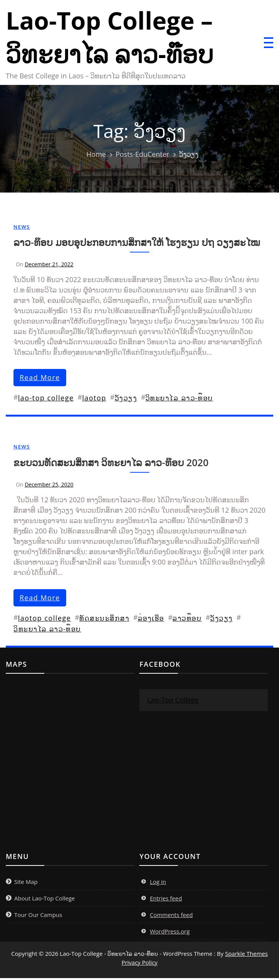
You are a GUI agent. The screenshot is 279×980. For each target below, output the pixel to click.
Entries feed (166, 900)
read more (40, 379)
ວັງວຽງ (126, 400)
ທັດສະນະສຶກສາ (104, 620)
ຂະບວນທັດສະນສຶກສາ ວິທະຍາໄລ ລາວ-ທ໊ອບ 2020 (111, 464)
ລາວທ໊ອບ (187, 620)
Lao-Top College (173, 702)
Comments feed (171, 917)
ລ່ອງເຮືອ (151, 620)
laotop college (45, 620)
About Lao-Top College (45, 900)
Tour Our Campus (38, 917)
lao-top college (46, 400)
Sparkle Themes (246, 955)
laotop (94, 400)
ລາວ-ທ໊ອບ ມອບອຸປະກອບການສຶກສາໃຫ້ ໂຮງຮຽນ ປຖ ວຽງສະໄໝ (137, 244)
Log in (158, 884)
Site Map (26, 884)
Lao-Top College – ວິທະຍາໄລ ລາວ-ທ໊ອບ (114, 38)
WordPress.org (170, 933)
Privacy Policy (140, 964)
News (22, 229)
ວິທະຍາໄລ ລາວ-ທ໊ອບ (179, 400)
